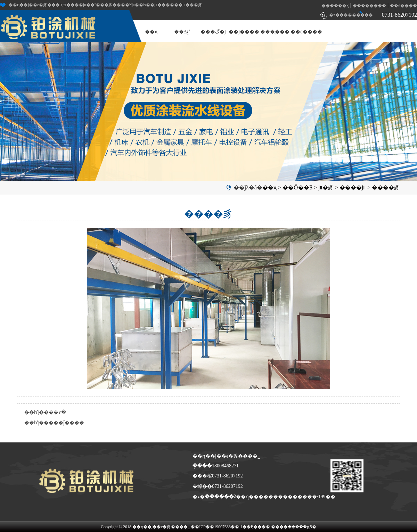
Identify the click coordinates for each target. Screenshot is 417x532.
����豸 (386, 187)
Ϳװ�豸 (326, 187)
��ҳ (151, 32)
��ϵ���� (403, 6)
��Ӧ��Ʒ (297, 187)
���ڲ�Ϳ (213, 32)
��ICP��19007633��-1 (217, 527)
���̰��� (275, 32)
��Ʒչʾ (182, 32)
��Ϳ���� (244, 32)
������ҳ (335, 6)
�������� (369, 6)
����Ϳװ (353, 187)
